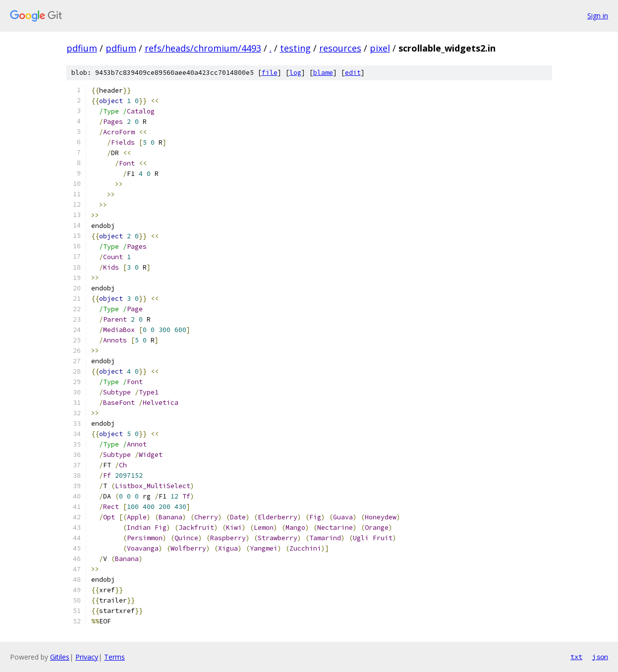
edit (353, 73)
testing (295, 48)
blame (323, 73)
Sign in (598, 16)
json (600, 657)
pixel (380, 48)
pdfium (82, 48)
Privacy (87, 657)
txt (576, 657)
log (295, 73)
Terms (114, 657)
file (270, 73)
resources (340, 48)
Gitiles (60, 657)
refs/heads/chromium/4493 (203, 48)
